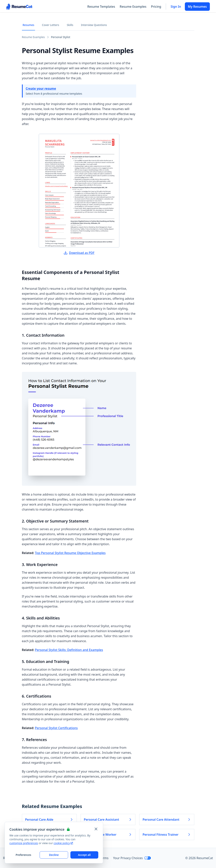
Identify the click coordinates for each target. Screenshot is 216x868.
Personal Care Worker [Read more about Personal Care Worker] (108, 835)
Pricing (156, 7)
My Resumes (197, 7)
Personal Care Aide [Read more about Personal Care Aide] (49, 820)
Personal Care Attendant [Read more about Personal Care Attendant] (167, 820)
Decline (54, 855)
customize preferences (24, 843)
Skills (70, 25)
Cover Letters (50, 25)
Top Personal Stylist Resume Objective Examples (70, 553)
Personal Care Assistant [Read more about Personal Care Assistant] (108, 820)
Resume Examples (133, 7)
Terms (104, 858)
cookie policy (63, 843)
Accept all (84, 855)
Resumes (29, 25)
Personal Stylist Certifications (56, 728)
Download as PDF (79, 253)
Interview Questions (94, 25)
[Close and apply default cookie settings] (96, 829)
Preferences (23, 855)
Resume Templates (101, 7)
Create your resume (41, 88)
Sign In (176, 7)
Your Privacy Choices (132, 858)
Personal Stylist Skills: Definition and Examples (69, 650)
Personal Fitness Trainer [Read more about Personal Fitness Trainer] (167, 835)
